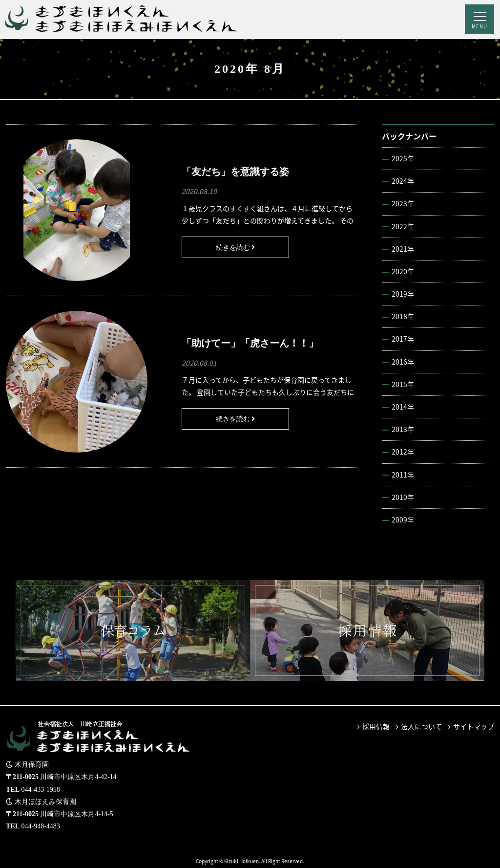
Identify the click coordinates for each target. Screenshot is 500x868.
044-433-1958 (41, 790)
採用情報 (376, 726)
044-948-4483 (41, 826)
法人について (421, 726)
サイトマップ (474, 726)
